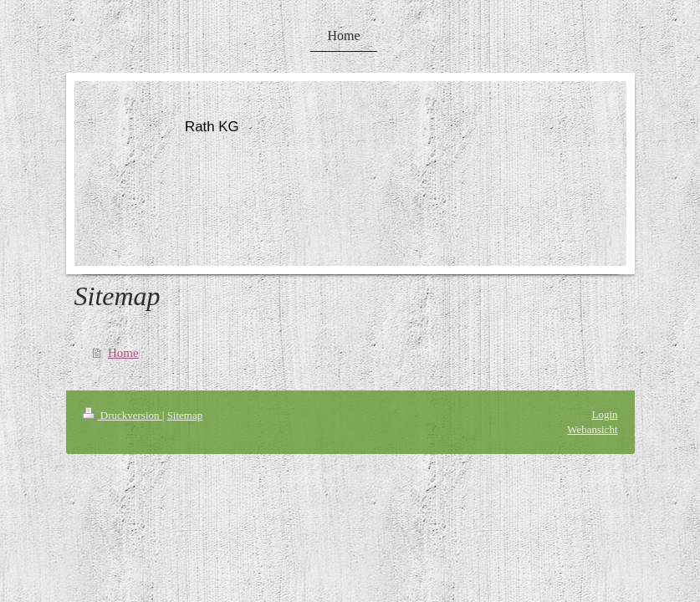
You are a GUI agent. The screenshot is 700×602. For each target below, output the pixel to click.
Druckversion (123, 415)
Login (604, 414)
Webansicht (592, 429)
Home (123, 353)
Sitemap (185, 415)
